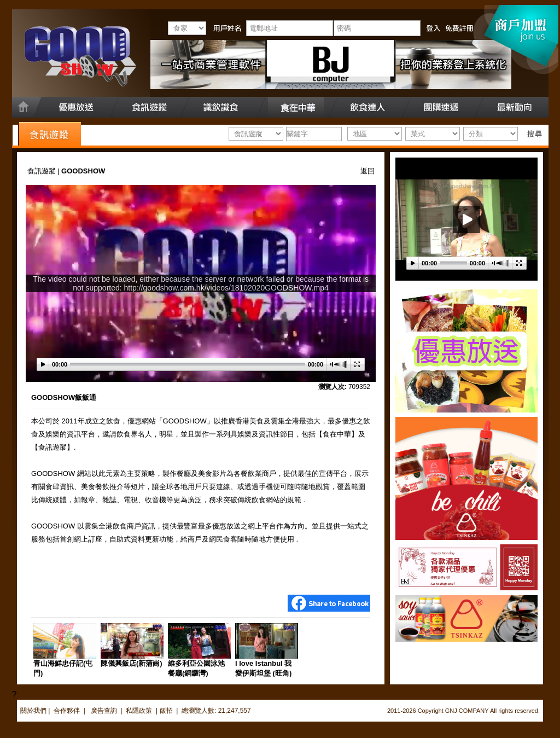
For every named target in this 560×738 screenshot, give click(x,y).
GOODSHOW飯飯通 (64, 397)
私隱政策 (139, 711)
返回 (367, 171)
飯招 (166, 711)
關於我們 (33, 711)
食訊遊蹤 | (45, 171)
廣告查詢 (105, 711)
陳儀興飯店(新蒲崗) (132, 663)
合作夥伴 (67, 711)
